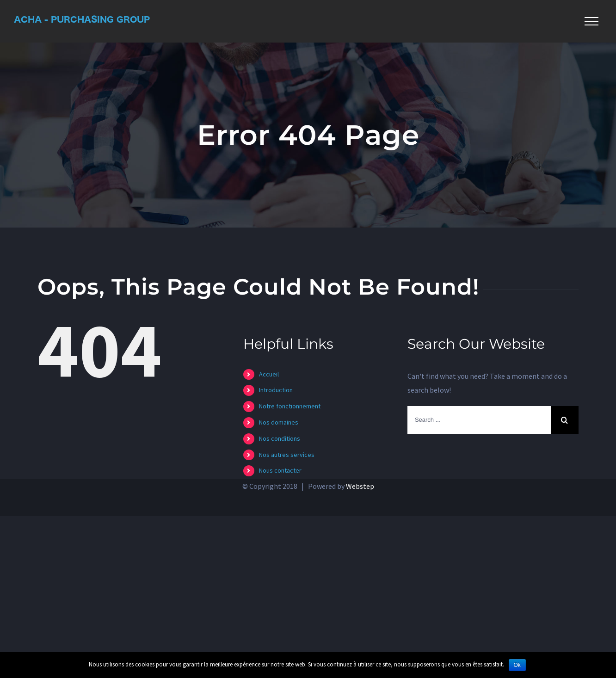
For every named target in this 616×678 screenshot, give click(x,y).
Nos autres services (287, 455)
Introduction (276, 390)
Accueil (269, 374)
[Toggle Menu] (591, 21)
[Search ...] (479, 420)
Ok (517, 665)
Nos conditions (280, 438)
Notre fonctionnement (290, 406)
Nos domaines (279, 422)
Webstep (360, 486)
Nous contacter (280, 470)
